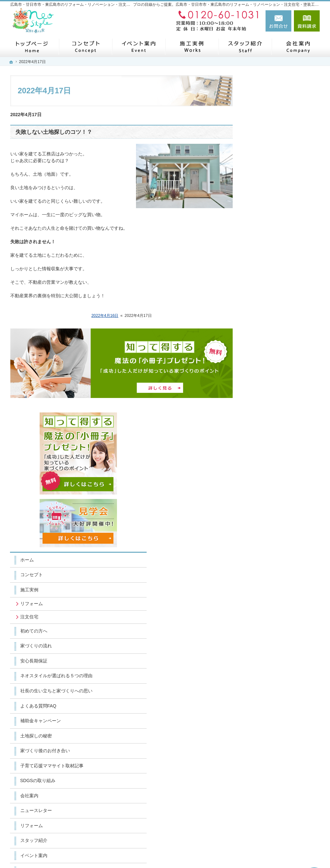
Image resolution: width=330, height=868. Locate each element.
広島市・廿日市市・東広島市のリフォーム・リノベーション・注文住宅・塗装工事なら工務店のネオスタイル (190, 851)
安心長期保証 (266, 324)
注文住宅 (262, 280)
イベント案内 (266, 530)
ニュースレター (268, 485)
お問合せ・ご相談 (271, 559)
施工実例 (262, 253)
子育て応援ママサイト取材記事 (284, 440)
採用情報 (262, 545)
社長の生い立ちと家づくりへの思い (284, 362)
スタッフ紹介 (266, 515)
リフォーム (264, 267)
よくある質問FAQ (271, 380)
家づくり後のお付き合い (277, 425)
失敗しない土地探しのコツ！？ (54, 132)
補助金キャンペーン (273, 395)
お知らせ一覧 (266, 575)
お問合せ (278, 21)
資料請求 (307, 21)
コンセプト (264, 238)
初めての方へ (266, 294)
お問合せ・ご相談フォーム (281, 821)
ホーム (259, 223)
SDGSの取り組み (270, 455)
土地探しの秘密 (268, 410)
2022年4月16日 (105, 316)
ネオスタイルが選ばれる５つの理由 (284, 342)
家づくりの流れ (268, 309)
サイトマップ (266, 619)
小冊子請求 (264, 589)
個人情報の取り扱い (273, 605)
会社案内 (262, 470)
